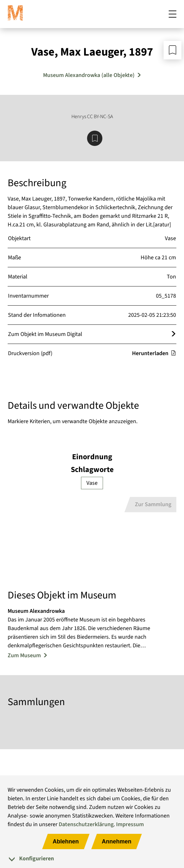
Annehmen (117, 841)
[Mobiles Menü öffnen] (173, 14)
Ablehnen (66, 841)
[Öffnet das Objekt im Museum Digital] (173, 334)
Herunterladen (154, 353)
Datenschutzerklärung (86, 824)
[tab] (92, 859)
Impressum (130, 824)
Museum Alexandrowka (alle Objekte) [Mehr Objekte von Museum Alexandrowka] (89, 75)
